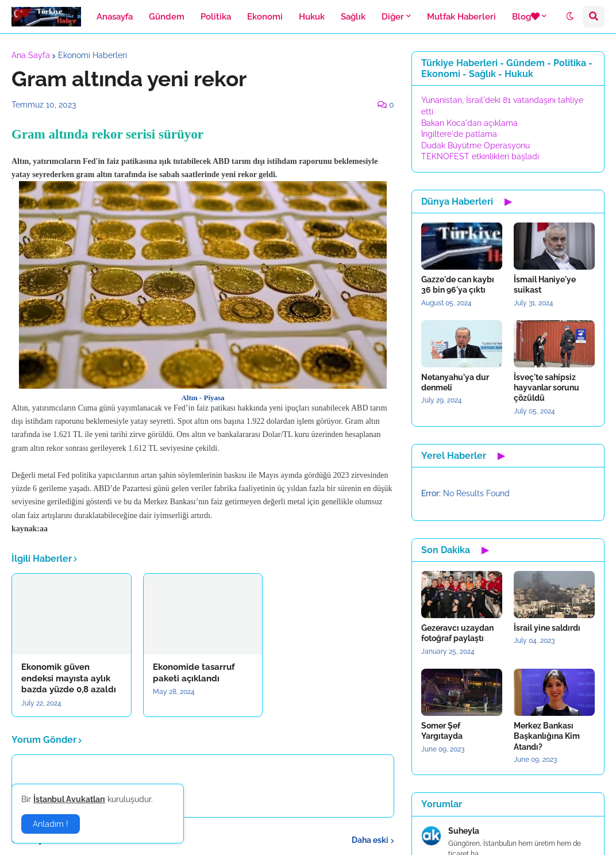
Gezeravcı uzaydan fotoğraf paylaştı (457, 633)
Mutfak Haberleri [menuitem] (461, 17)
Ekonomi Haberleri (93, 55)
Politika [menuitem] (216, 17)
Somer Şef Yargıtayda (442, 731)
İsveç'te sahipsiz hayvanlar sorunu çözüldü (546, 388)
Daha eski (370, 840)
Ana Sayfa (31, 55)
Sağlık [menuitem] (353, 17)
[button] (570, 17)
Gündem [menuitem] (167, 17)
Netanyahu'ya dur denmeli (455, 382)
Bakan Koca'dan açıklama (469, 123)
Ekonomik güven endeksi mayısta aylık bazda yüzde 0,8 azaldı (69, 678)
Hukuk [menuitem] (312, 17)
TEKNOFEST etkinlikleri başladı (480, 156)
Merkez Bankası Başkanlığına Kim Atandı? (547, 736)
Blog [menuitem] (526, 17)
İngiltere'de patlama (459, 134)
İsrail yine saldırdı (547, 628)
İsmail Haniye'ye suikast (545, 285)
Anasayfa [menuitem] (115, 17)
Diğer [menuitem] (393, 17)
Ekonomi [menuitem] (265, 17)
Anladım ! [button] (51, 824)
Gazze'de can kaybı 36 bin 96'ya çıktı (458, 285)
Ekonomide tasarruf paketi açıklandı (194, 673)
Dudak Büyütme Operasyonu (476, 145)
